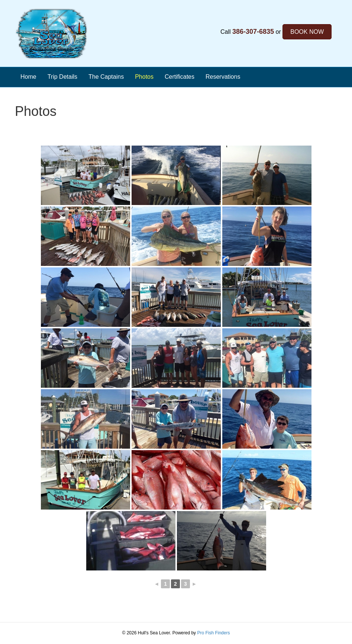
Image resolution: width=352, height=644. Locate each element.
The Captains (106, 77)
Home (28, 77)
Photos (144, 77)
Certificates (180, 77)
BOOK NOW (307, 32)
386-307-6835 (253, 32)
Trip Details (62, 77)
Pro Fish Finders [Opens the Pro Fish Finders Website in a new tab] (213, 633)
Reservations (223, 77)
